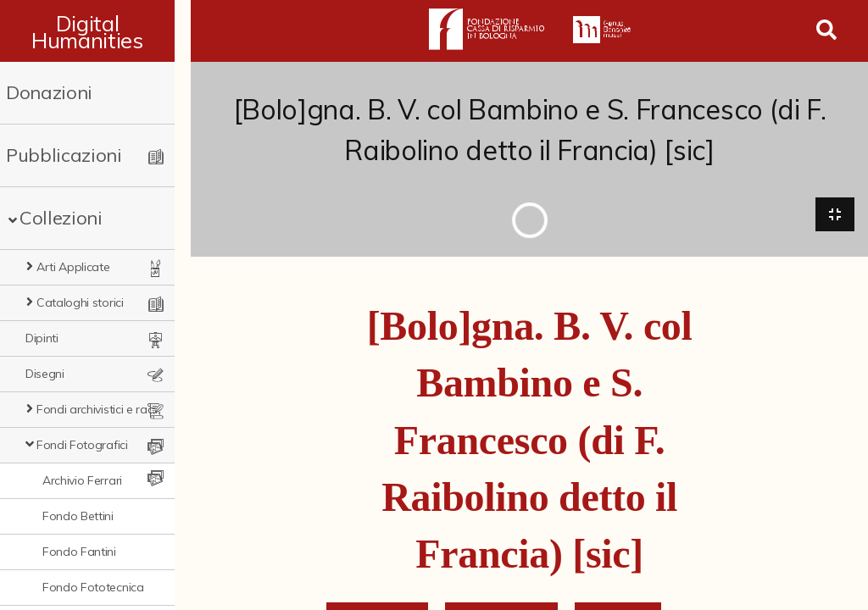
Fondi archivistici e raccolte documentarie (107, 409)
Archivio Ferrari (82, 480)
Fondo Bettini (78, 516)
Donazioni (49, 92)
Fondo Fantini (79, 552)
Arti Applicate (73, 267)
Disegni (45, 374)
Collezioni (61, 218)
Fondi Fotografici (82, 445)
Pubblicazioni (64, 155)
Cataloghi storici (80, 302)
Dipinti (42, 338)
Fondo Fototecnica (93, 587)
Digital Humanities (95, 31)
